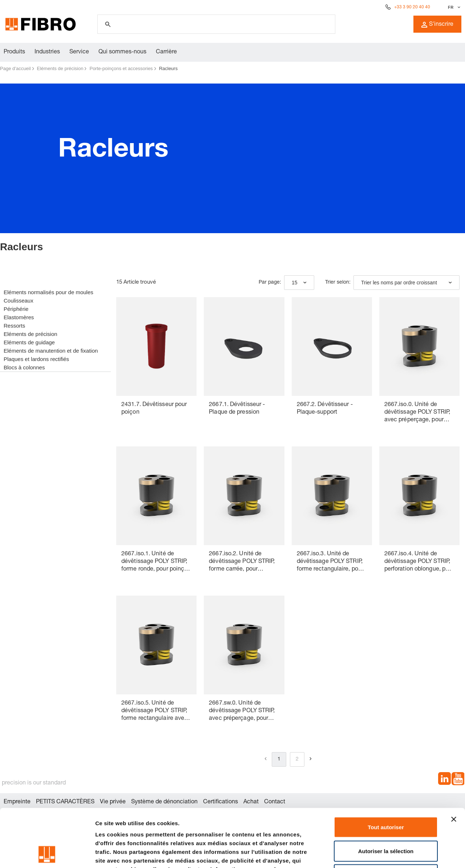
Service (79, 52)
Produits (14, 52)
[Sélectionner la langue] (453, 7)
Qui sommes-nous (122, 52)
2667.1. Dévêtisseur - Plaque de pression (237, 409)
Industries (47, 52)
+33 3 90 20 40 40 (412, 7)
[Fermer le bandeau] (454, 765)
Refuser (386, 820)
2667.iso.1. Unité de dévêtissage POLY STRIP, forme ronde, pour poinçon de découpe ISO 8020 (156, 562)
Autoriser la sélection (386, 797)
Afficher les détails (400, 854)
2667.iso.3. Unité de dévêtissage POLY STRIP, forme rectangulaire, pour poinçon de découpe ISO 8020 (330, 562)
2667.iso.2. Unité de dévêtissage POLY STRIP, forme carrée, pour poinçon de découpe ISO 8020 (242, 562)
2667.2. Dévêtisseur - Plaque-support (325, 409)
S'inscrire (437, 25)
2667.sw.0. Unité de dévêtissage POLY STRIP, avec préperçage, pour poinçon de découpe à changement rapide (242, 712)
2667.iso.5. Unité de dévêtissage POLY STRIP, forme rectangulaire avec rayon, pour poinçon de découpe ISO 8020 (154, 712)
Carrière (166, 52)
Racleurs (168, 68)
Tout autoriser (386, 773)
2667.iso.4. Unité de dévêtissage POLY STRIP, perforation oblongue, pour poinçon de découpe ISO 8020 (419, 562)
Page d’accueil (15, 68)
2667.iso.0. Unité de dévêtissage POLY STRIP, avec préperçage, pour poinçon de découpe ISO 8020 (417, 413)
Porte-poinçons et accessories (121, 68)
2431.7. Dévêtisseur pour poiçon (154, 409)
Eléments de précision (60, 68)
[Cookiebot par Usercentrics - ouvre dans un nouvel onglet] (47, 854)
